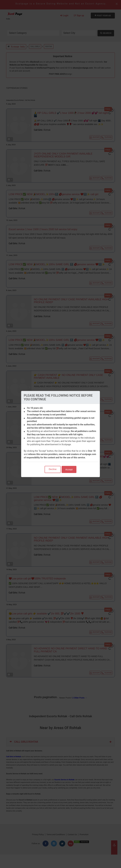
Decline (53, 469)
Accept (69, 469)
